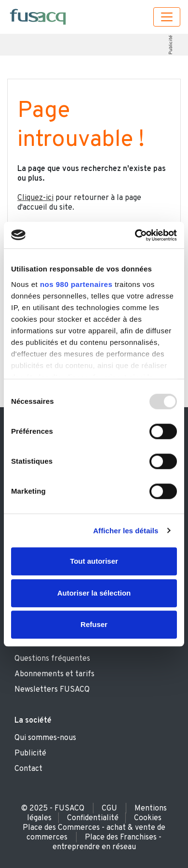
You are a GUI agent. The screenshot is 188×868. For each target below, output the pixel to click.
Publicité (170, 45)
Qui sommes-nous (45, 738)
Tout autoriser (94, 561)
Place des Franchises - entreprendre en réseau (107, 842)
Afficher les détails (126, 531)
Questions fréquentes (52, 659)
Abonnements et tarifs (54, 674)
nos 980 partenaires (76, 284)
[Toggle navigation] (167, 17)
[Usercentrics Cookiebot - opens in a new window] (135, 235)
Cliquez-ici (35, 198)
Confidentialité (93, 818)
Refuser (94, 624)
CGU (109, 809)
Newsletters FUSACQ (52, 690)
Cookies (148, 818)
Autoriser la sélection (94, 593)
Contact (28, 769)
